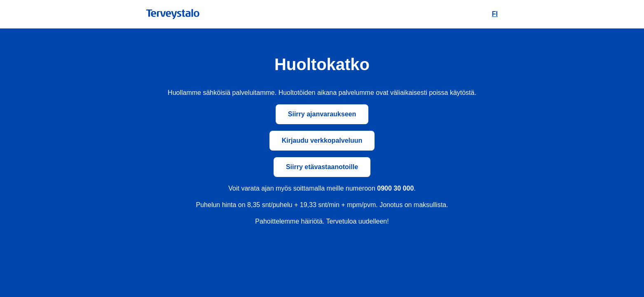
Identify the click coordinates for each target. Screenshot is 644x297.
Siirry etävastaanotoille (322, 167)
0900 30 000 (395, 188)
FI (495, 14)
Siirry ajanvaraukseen (322, 114)
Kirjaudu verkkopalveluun (322, 140)
